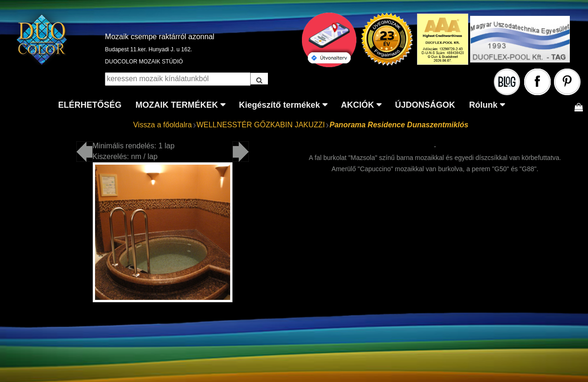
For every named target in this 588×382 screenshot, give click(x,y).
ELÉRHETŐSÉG (90, 105)
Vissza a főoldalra (163, 125)
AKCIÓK (358, 105)
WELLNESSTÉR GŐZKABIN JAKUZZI (261, 125)
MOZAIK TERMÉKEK (177, 105)
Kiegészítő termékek (280, 105)
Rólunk (483, 105)
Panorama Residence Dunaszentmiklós (399, 125)
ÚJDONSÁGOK (425, 105)
